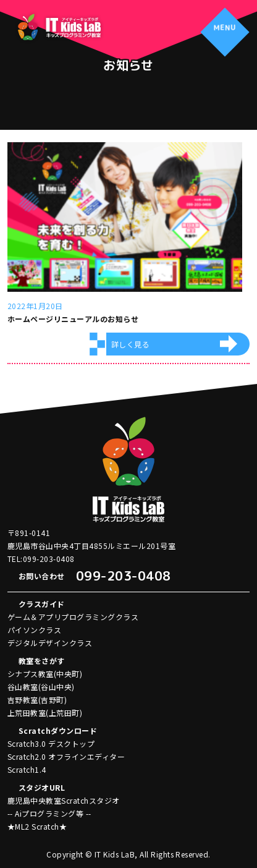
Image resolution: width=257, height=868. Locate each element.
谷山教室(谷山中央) (41, 687)
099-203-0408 (124, 576)
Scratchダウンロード (58, 730)
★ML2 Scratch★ (37, 826)
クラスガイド (42, 604)
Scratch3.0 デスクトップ (51, 743)
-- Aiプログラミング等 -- (49, 813)
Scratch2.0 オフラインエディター (66, 756)
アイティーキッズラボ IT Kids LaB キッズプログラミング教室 (59, 27)
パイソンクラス (34, 630)
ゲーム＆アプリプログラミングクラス (73, 617)
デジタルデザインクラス (50, 643)
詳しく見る (130, 344)
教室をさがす (42, 661)
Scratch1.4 (27, 769)
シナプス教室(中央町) (45, 674)
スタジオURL (42, 787)
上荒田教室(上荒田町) (45, 713)
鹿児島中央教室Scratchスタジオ (64, 800)
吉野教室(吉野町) (37, 700)
